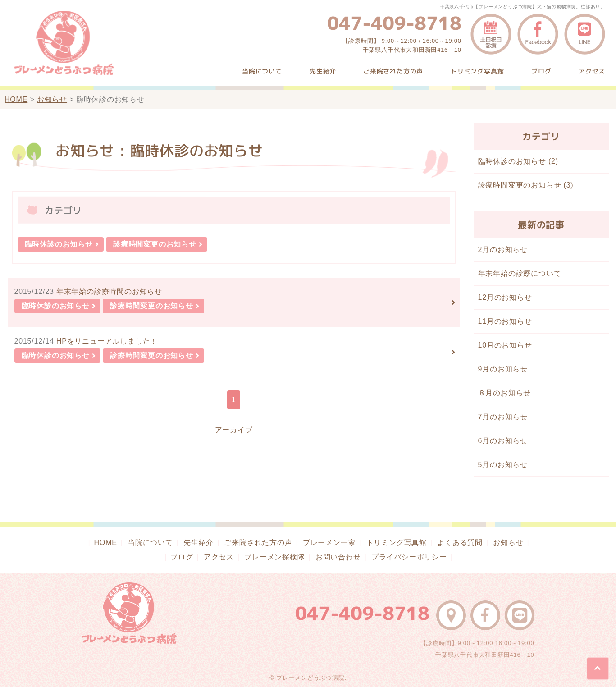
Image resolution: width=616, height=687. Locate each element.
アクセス (592, 71)
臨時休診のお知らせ (59, 244)
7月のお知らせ (503, 417)
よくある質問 (460, 543)
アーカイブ (234, 430)
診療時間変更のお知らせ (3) (526, 185)
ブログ (541, 71)
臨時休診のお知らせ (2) (518, 161)
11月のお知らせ (505, 321)
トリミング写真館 (477, 71)
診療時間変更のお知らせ (155, 244)
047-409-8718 (394, 23)
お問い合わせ (338, 557)
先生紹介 (323, 71)
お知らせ (52, 99)
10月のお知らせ (505, 345)
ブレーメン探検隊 (274, 557)
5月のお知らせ (503, 465)
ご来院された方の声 (393, 71)
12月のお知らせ (505, 297)
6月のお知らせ (503, 441)
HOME (16, 99)
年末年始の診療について (520, 273)
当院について (262, 71)
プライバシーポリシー (409, 557)
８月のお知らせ (505, 393)
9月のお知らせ (503, 369)
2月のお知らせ (503, 250)
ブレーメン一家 (329, 543)
